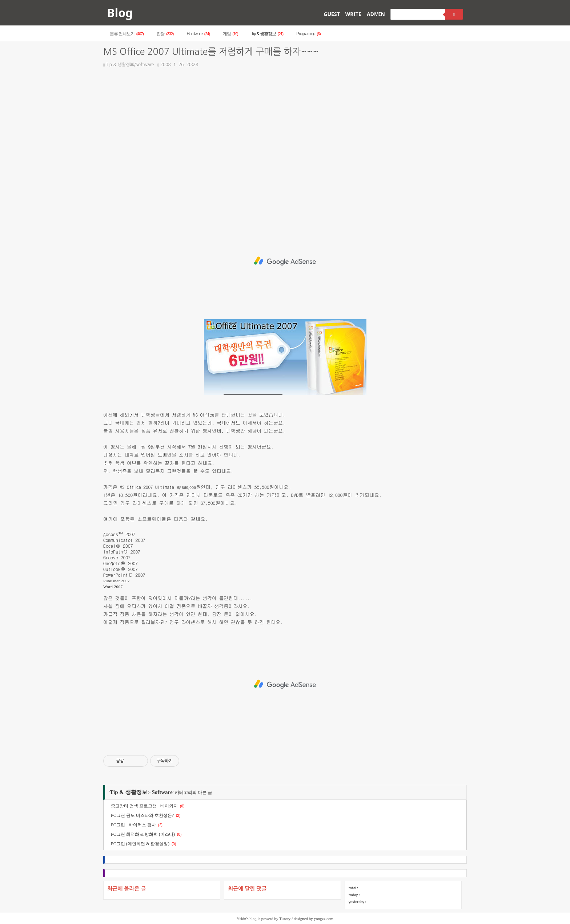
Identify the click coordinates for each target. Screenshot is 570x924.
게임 (230, 34)
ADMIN (376, 14)
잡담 (165, 34)
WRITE (353, 14)
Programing (308, 34)
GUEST (332, 14)
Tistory (285, 919)
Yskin (241, 919)
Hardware (198, 34)
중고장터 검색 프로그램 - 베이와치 (144, 806)
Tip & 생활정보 (267, 34)
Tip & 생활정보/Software (129, 65)
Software (162, 792)
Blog (120, 13)
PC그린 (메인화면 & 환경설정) (140, 844)
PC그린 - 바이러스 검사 (133, 825)
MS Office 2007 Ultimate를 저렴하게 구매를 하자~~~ (211, 52)
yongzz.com (324, 919)
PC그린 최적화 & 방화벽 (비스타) (143, 834)
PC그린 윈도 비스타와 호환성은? (142, 815)
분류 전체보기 (127, 34)
